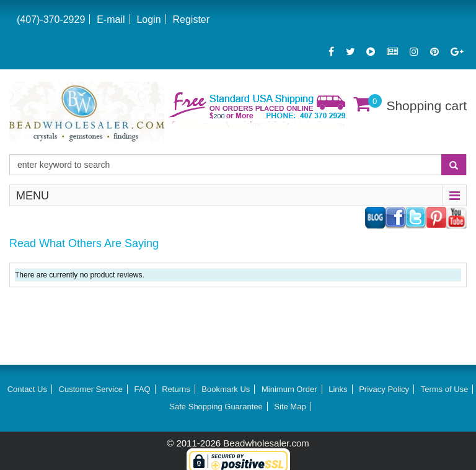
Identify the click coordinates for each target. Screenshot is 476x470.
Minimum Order (289, 389)
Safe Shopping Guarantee (216, 407)
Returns (176, 389)
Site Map (290, 407)
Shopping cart (426, 106)
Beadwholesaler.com (266, 443)
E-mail (111, 20)
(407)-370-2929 (51, 20)
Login (148, 20)
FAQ (143, 389)
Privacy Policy (384, 389)
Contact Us (27, 389)
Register (191, 20)
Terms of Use (445, 389)
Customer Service (91, 389)
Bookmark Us (226, 389)
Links (338, 389)
